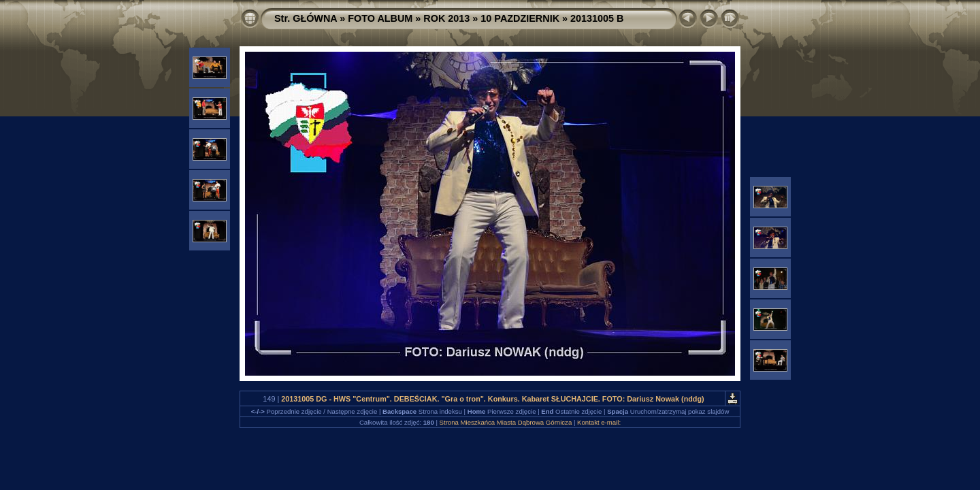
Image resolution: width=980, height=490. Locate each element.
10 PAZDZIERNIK (520, 18)
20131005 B (597, 18)
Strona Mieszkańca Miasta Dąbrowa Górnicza (506, 422)
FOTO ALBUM (380, 18)
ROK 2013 (446, 18)
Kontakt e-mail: (599, 422)
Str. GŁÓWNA (306, 18)
